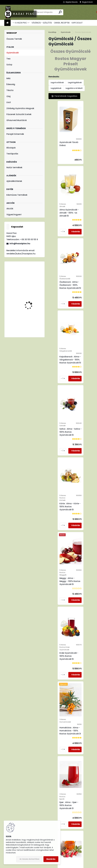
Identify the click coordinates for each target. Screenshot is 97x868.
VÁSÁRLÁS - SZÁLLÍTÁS (42, 23)
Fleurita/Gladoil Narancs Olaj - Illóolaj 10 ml (32, 316)
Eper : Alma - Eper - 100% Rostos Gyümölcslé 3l (83, 451)
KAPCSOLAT (77, 23)
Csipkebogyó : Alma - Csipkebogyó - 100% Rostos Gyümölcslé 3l (62, 529)
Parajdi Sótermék (15, 134)
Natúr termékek (14, 167)
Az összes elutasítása (29, 859)
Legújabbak (56, 88)
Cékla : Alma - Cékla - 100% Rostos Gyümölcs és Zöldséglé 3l (84, 527)
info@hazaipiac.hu (20, 244)
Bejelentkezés (72, 2)
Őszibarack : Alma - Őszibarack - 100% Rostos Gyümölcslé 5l (62, 222)
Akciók (10, 209)
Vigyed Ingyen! (14, 215)
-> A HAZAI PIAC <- (21, 23)
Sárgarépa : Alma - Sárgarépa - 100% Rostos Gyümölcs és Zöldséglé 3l (61, 608)
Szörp (9, 65)
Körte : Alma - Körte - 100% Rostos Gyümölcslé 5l (84, 297)
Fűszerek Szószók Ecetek (19, 114)
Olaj (8, 96)
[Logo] (22, 12)
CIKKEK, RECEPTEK (62, 23)
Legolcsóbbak (57, 82)
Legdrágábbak (75, 82)
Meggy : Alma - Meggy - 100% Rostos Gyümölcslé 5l (62, 374)
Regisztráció (87, 2)
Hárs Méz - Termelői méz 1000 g (32, 296)
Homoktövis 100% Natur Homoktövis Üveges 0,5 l (71, 689)
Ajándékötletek (14, 181)
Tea (8, 59)
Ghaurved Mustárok (17, 120)
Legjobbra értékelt (74, 88)
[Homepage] (7, 23)
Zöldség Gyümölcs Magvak (20, 108)
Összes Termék (14, 39)
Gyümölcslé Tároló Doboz (61, 147)
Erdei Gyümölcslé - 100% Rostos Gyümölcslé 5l (83, 377)
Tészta (10, 90)
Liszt (9, 102)
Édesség (11, 84)
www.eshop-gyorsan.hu (54, 865)
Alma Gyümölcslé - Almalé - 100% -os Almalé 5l (83, 148)
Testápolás (12, 154)
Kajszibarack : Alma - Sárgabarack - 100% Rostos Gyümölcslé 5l (84, 222)
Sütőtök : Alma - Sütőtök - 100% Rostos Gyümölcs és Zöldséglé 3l (83, 608)
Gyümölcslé (13, 53)
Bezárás (51, 859)
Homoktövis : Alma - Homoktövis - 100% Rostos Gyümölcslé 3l (62, 451)
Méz (8, 78)
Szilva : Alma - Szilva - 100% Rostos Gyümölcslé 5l (62, 296)
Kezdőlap (52, 32)
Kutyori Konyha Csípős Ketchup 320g (31, 275)
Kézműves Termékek (17, 195)
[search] (60, 12)
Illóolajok (11, 148)
